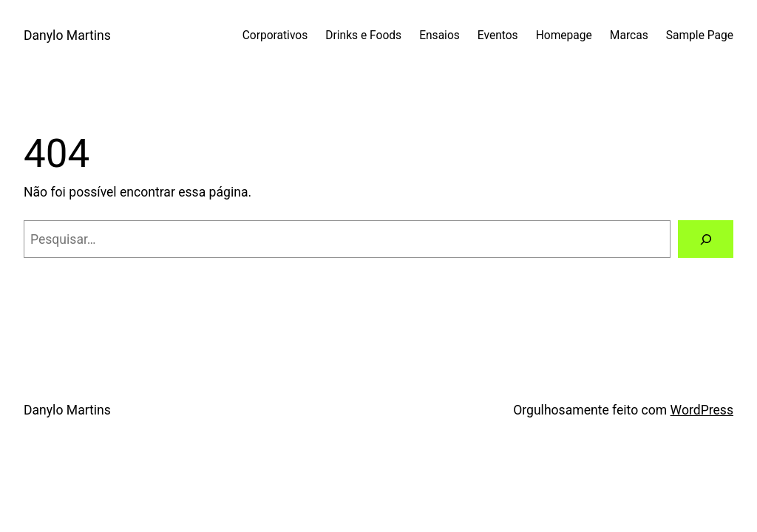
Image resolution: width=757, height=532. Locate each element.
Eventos (498, 35)
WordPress (702, 410)
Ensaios (439, 35)
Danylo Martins (67, 35)
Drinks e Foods (363, 35)
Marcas (629, 35)
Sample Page (700, 35)
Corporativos (275, 35)
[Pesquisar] (706, 239)
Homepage (564, 35)
